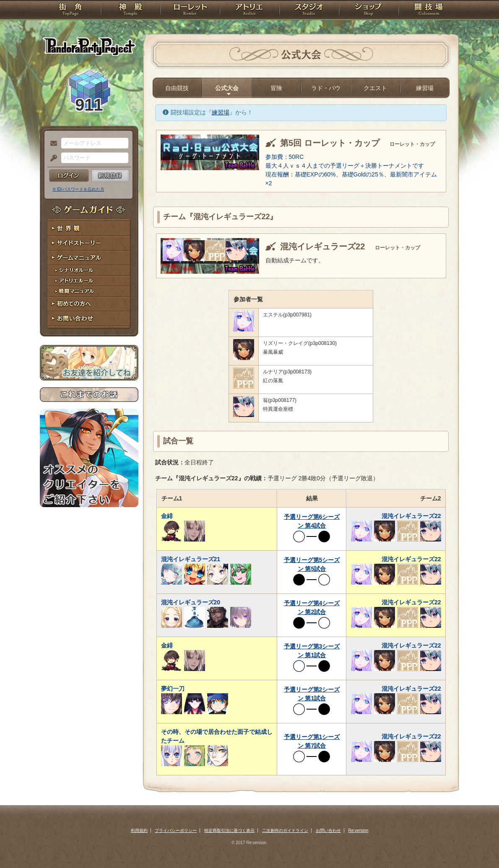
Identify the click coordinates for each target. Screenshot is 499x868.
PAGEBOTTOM (478, 845)
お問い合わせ (89, 319)
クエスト (375, 88)
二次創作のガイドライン (285, 830)
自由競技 (177, 88)
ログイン (69, 176)
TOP (70, 10)
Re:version (359, 830)
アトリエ (249, 10)
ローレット (190, 10)
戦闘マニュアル (89, 291)
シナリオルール (89, 271)
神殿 (130, 10)
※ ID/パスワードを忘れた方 (78, 189)
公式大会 (227, 88)
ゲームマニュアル (89, 258)
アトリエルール (89, 281)
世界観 (89, 229)
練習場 (425, 88)
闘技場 (429, 10)
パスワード (52, 158)
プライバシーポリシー (176, 830)
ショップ (369, 10)
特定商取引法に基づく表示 (229, 830)
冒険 (276, 88)
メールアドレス (52, 144)
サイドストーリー (89, 243)
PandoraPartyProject (89, 46)
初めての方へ (89, 304)
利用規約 (139, 830)
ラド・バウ (326, 88)
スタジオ (309, 10)
